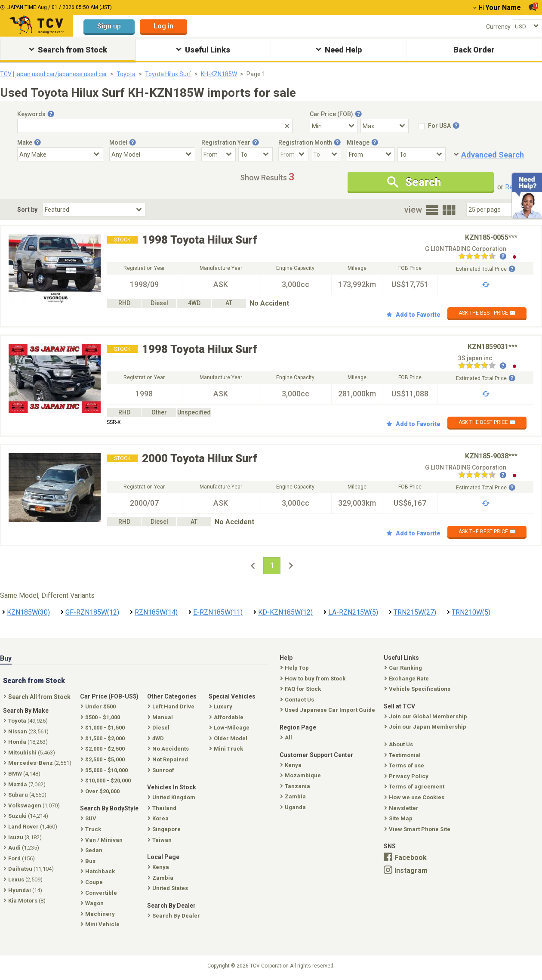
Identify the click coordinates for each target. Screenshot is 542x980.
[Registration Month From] (293, 154)
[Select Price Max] (385, 126)
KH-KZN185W (219, 74)
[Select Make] (60, 154)
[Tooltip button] (51, 114)
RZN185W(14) (156, 612)
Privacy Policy (407, 776)
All (287, 737)
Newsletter (402, 808)
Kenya (292, 765)
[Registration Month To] (326, 154)
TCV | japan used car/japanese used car (54, 74)
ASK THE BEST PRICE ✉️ (487, 313)
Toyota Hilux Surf (168, 74)
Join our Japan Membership (426, 727)
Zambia (294, 796)
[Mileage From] (371, 154)
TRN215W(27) (415, 612)
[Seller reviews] (482, 257)
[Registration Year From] (219, 154)
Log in (163, 26)
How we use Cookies (415, 797)
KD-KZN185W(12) (285, 612)
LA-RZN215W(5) (353, 612)
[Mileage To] (422, 154)
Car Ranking (404, 668)
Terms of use (405, 765)
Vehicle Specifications (418, 689)
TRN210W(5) (471, 612)
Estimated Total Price (486, 269)
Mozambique (301, 775)
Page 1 (256, 74)
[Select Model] (152, 154)
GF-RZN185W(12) (92, 612)
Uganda (294, 807)
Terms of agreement (415, 787)
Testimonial (403, 755)
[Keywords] (155, 126)
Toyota (126, 74)
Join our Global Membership (427, 716)
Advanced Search (493, 155)
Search (414, 182)
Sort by (27, 210)
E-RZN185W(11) (218, 612)
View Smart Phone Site (418, 829)
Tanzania (296, 786)
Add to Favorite (413, 315)
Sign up (109, 26)
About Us (399, 744)
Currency (498, 27)
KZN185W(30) (28, 612)
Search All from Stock (38, 697)
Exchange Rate (407, 679)
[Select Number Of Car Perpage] (496, 210)
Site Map (399, 818)
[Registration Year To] (256, 154)
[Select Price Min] (334, 126)
